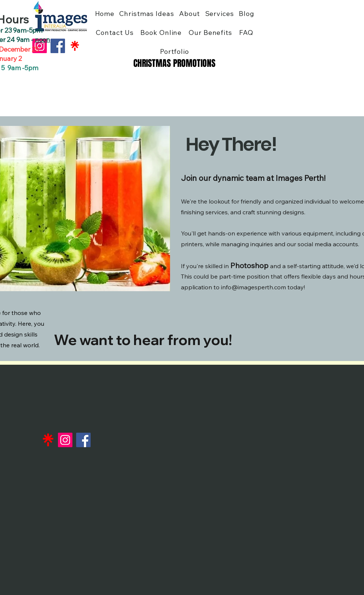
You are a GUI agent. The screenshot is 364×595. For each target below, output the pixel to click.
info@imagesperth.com (253, 287)
